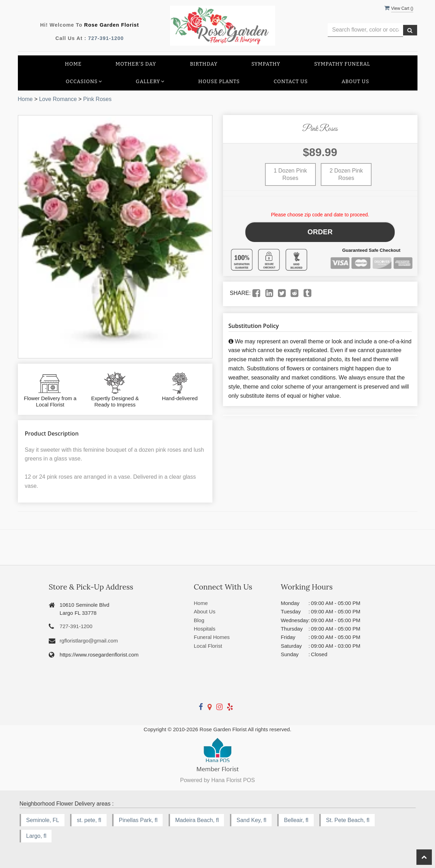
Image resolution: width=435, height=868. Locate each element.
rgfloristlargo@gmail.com (89, 641)
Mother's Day (136, 64)
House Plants (219, 82)
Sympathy (266, 64)
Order (320, 230)
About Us (356, 82)
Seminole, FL (43, 820)
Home (73, 64)
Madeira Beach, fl (197, 820)
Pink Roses (97, 99)
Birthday (204, 64)
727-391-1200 (106, 38)
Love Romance (58, 99)
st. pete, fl (89, 820)
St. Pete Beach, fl (348, 820)
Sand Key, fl (252, 820)
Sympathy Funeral (342, 64)
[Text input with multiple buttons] (365, 30)
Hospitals (205, 629)
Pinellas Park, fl (138, 820)
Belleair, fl (296, 820)
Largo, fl (36, 836)
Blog (199, 620)
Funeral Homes (212, 637)
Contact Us (291, 82)
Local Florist (208, 646)
